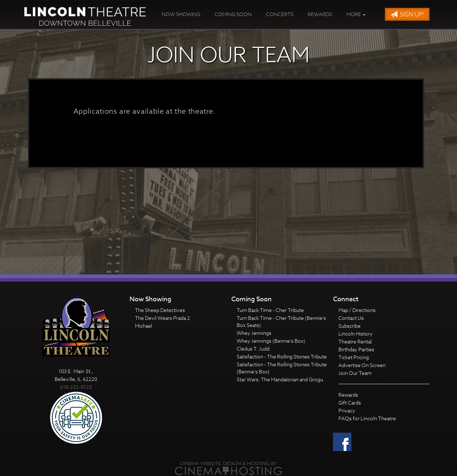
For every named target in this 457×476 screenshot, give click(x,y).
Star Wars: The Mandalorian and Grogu (280, 379)
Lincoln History (356, 334)
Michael (144, 326)
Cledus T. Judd (253, 349)
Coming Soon (233, 14)
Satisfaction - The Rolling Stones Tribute (282, 356)
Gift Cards (350, 403)
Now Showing (181, 14)
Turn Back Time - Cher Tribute (270, 310)
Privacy (347, 410)
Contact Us (351, 318)
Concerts (280, 14)
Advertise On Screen (362, 365)
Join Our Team (355, 373)
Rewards (320, 14)
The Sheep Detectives (160, 310)
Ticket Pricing (354, 357)
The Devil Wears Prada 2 (162, 318)
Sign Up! (407, 15)
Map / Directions (357, 310)
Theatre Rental (355, 341)
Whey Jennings (254, 333)
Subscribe (350, 326)
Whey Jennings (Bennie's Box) (271, 341)
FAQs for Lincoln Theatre (367, 418)
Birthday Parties (356, 349)
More (356, 14)
